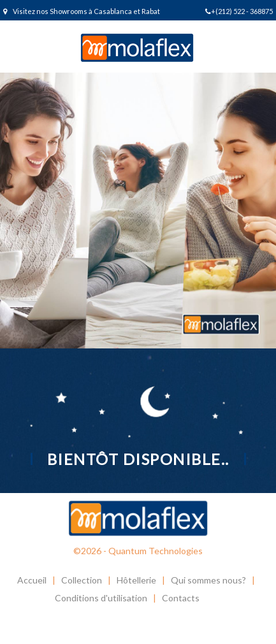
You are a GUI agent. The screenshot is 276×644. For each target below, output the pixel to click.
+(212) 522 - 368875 (239, 11)
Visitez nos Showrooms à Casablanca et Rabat (82, 11)
